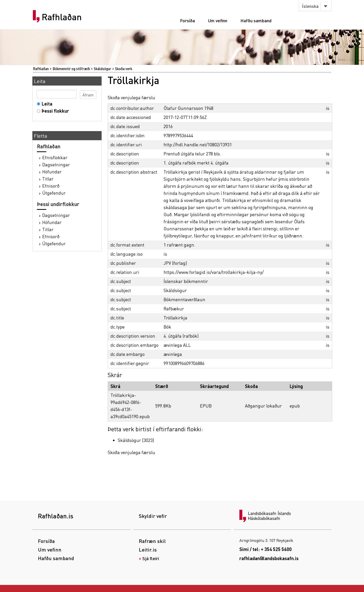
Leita (46, 104)
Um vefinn (218, 20)
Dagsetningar (56, 164)
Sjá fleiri (151, 558)
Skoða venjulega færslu (131, 97)
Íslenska (310, 6)
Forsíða (187, 20)
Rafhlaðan (62, 17)
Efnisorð (51, 186)
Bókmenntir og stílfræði (71, 69)
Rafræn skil (152, 541)
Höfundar (52, 171)
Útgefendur (54, 193)
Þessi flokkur (54, 111)
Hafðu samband (256, 20)
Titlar (48, 179)
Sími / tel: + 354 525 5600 (266, 549)
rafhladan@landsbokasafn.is (269, 558)
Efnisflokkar (55, 157)
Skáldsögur (103, 69)
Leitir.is (148, 549)
